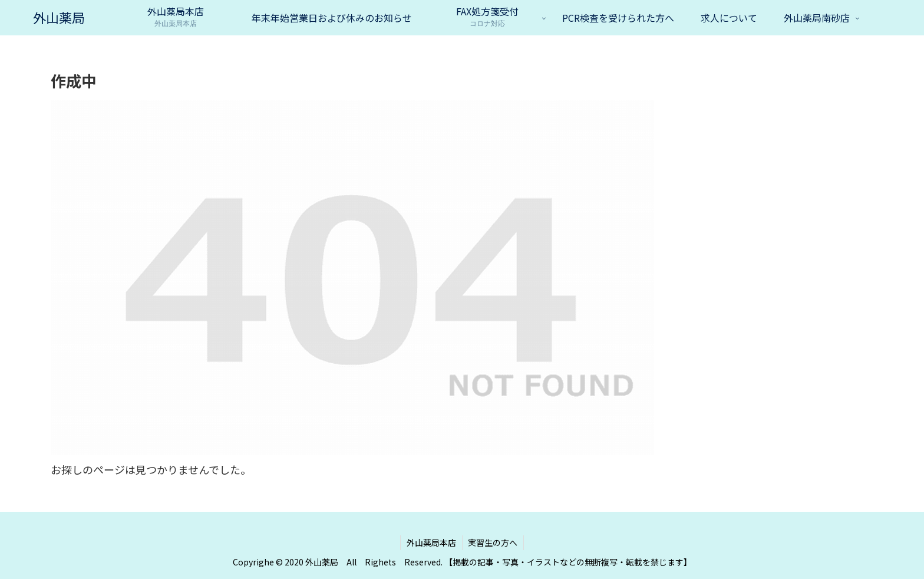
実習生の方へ (493, 542)
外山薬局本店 (431, 542)
